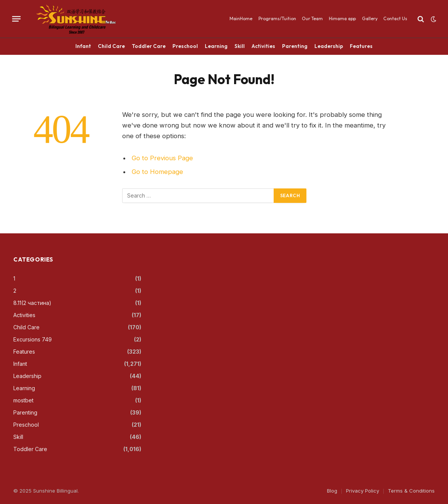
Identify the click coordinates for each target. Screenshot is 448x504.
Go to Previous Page (162, 158)
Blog (332, 491)
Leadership (329, 46)
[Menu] (16, 19)
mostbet (23, 400)
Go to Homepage (157, 172)
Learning (216, 46)
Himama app (342, 18)
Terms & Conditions (411, 491)
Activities (263, 46)
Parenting (295, 46)
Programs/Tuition (277, 18)
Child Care (111, 46)
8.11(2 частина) (32, 303)
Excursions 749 (33, 339)
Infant (83, 46)
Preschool (185, 46)
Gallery (370, 18)
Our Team (312, 18)
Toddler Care (149, 46)
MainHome (241, 18)
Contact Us (395, 18)
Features (361, 46)
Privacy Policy (363, 491)
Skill (240, 46)
